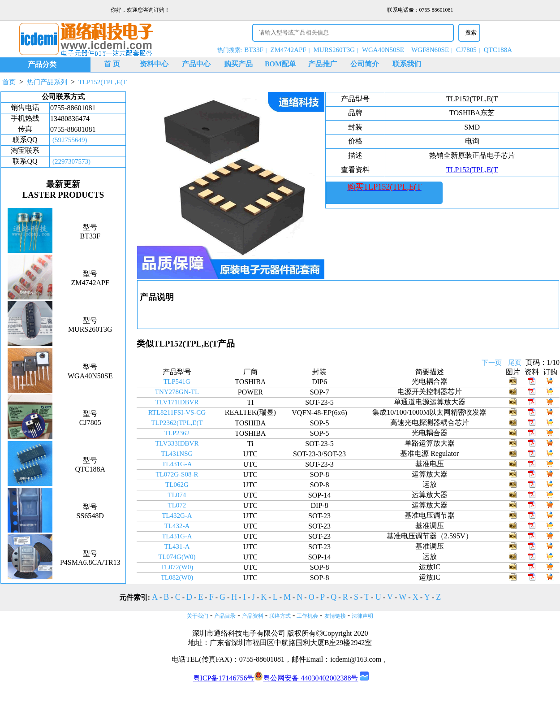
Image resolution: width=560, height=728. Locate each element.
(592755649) (70, 140)
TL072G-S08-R (177, 474)
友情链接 (335, 616)
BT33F (254, 50)
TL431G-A (177, 464)
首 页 (112, 64)
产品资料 (253, 616)
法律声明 (362, 616)
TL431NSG (177, 454)
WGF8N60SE (430, 50)
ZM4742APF (289, 50)
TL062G (177, 485)
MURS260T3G (334, 50)
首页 (9, 82)
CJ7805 (466, 50)
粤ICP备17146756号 (224, 678)
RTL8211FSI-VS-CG (177, 412)
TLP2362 (177, 433)
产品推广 (323, 64)
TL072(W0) (177, 567)
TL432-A (177, 526)
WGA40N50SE (383, 50)
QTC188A (498, 50)
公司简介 (365, 64)
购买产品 (238, 64)
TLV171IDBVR (177, 402)
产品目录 (225, 616)
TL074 (177, 495)
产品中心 (196, 64)
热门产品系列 (47, 82)
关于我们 (198, 616)
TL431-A (177, 546)
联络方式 (280, 616)
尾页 (515, 363)
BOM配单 (280, 64)
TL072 (177, 505)
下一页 (492, 363)
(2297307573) (71, 161)
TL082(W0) (177, 577)
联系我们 (407, 64)
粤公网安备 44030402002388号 (306, 678)
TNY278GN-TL (177, 392)
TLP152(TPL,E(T (103, 82)
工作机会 (307, 616)
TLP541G (177, 381)
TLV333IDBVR (177, 443)
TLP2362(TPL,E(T (177, 423)
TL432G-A (177, 516)
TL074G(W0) (177, 557)
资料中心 (154, 64)
